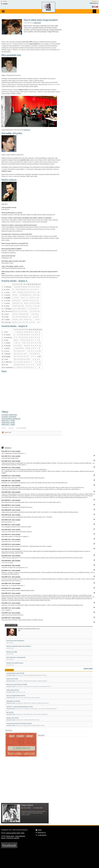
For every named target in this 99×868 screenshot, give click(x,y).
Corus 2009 (37, 23)
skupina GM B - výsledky (8, 423)
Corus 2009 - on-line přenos (9, 417)
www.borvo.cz (42, 832)
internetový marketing (13, 838)
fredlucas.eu (27, 130)
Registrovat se (94, 3)
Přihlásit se (95, 1)
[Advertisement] (25, 443)
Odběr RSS (8, 433)
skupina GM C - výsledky (8, 424)
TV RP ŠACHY (42, 835)
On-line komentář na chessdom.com (11, 419)
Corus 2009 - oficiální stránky (9, 415)
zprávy (5, 1)
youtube (5, 4)
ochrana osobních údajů (13, 833)
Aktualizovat (8, 448)
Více (19, 630)
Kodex (23, 833)
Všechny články (88, 668)
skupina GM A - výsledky (8, 421)
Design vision (10, 836)
